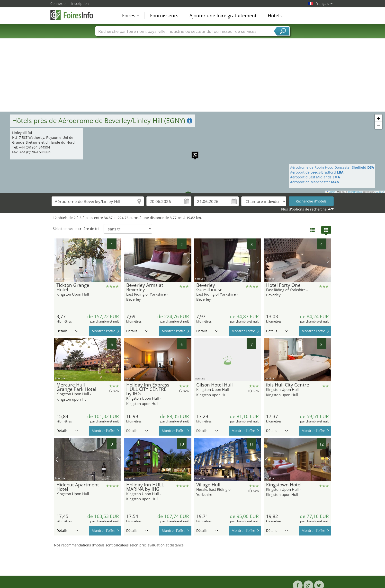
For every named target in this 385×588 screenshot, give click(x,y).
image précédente (57, 260)
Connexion (59, 4)
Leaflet (331, 192)
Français (324, 4)
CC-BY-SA (380, 192)
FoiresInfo (75, 15)
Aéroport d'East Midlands (315, 177)
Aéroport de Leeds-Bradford (317, 172)
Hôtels (275, 16)
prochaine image (119, 260)
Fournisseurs (164, 16)
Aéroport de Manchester (315, 182)
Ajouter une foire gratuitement (223, 16)
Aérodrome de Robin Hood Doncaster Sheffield (332, 167)
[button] (185, 193)
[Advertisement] (193, 75)
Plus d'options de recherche (304, 209)
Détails (67, 331)
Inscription (80, 4)
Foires (130, 16)
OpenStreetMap (355, 192)
